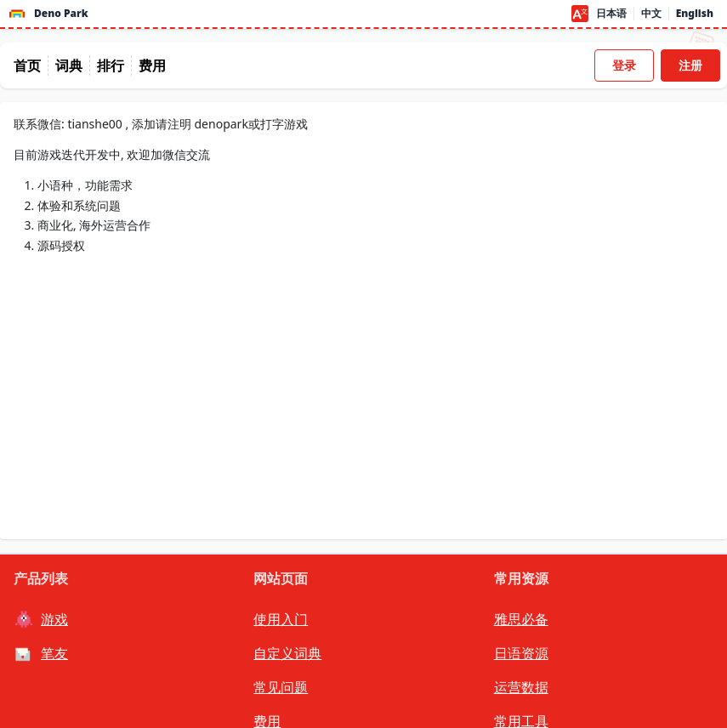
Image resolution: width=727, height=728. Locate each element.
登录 (624, 65)
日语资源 (521, 653)
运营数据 (521, 687)
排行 (111, 65)
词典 (69, 65)
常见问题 (281, 687)
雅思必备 (521, 619)
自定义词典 (287, 653)
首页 (27, 65)
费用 (152, 65)
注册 (690, 65)
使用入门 (281, 619)
